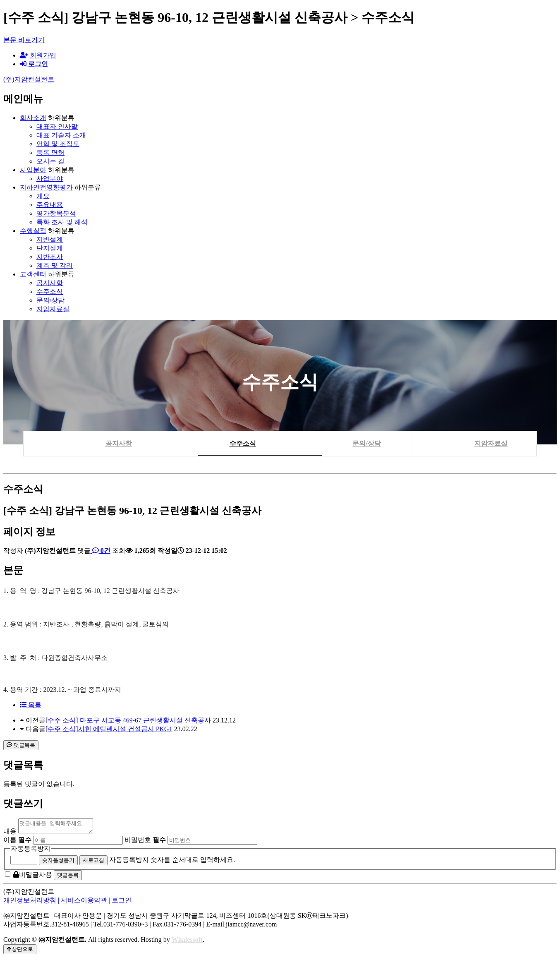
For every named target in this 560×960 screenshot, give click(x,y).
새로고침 (93, 863)
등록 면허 (50, 152)
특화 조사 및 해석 (62, 222)
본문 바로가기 (24, 40)
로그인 (122, 903)
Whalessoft (187, 942)
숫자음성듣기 (58, 863)
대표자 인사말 (57, 126)
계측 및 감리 (55, 265)
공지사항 (50, 283)
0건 (101, 551)
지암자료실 (53, 309)
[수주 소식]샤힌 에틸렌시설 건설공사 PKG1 (109, 729)
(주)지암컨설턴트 (29, 79)
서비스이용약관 (84, 903)
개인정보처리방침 (30, 903)
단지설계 (50, 248)
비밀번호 (145, 842)
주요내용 (50, 205)
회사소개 (33, 118)
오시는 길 (50, 161)
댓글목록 (21, 745)
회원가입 (38, 55)
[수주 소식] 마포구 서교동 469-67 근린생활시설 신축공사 (128, 720)
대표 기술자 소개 (61, 135)
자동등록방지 (31, 851)
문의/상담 (50, 300)
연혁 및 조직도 (58, 144)
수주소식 (50, 292)
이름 (17, 842)
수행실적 (33, 231)
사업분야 (33, 170)
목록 (31, 705)
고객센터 (33, 274)
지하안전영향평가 (46, 187)
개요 (43, 196)
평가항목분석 (56, 213)
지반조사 (50, 257)
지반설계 (50, 239)
